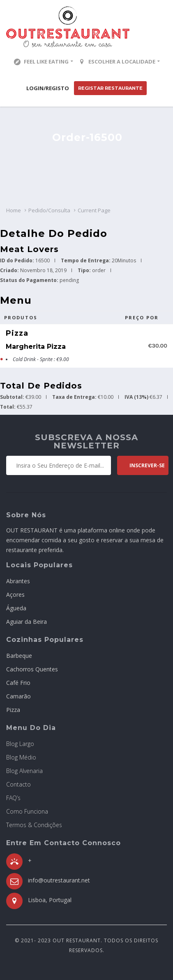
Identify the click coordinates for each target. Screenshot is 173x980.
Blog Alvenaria (24, 771)
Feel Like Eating (41, 61)
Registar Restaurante (110, 88)
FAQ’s (13, 798)
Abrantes (18, 581)
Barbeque (19, 656)
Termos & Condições (34, 825)
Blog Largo (20, 744)
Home (14, 210)
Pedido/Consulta (49, 210)
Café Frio (18, 683)
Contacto (18, 784)
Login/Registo (48, 88)
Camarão (18, 696)
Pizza (13, 710)
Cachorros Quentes (32, 669)
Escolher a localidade (117, 61)
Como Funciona (27, 811)
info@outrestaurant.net (59, 880)
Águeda (16, 608)
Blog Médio (21, 757)
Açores (15, 595)
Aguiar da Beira (27, 622)
